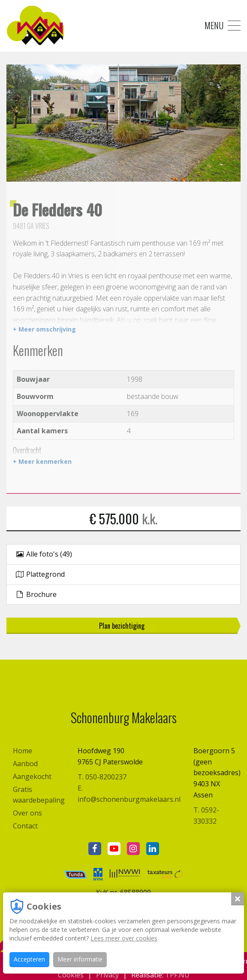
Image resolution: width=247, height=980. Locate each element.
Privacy (107, 975)
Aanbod (25, 764)
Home (23, 751)
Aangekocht (32, 776)
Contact (25, 826)
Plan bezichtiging (122, 626)
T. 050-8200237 (102, 777)
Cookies (71, 975)
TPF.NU (177, 975)
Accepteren (29, 959)
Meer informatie (80, 959)
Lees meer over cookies (124, 938)
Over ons (27, 813)
